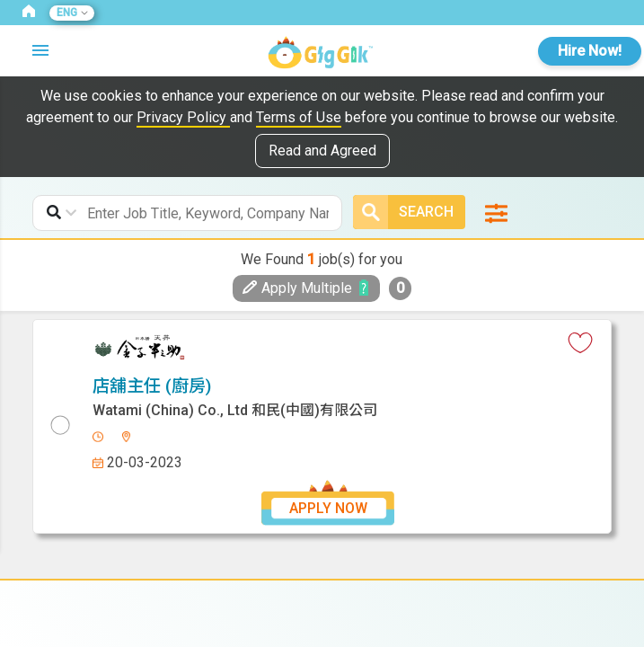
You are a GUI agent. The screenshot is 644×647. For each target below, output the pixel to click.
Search (403, 212)
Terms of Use (299, 117)
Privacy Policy (183, 117)
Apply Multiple (297, 288)
